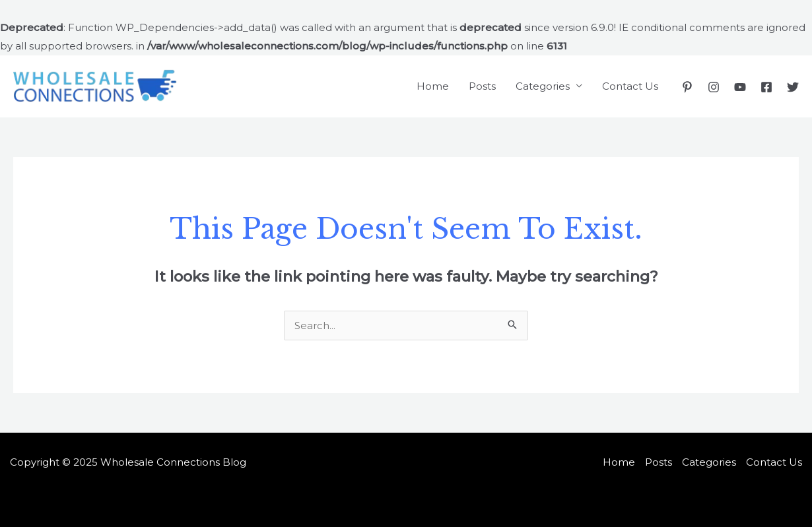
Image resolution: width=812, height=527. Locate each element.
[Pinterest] (687, 87)
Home (433, 86)
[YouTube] (740, 87)
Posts (482, 86)
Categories (543, 86)
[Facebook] (766, 87)
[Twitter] (793, 87)
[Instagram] (714, 87)
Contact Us (630, 86)
